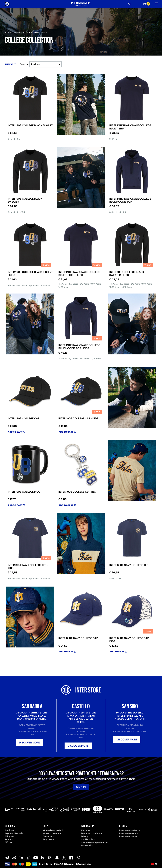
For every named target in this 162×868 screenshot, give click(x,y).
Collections (16, 32)
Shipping (9, 836)
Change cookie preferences (95, 842)
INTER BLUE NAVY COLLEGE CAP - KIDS (130, 640)
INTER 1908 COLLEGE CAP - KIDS (78, 418)
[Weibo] (14, 858)
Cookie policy (88, 839)
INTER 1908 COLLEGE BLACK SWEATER (25, 200)
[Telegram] (7, 858)
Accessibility (87, 845)
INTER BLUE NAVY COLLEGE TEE (129, 565)
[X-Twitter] (64, 858)
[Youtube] (36, 858)
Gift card (9, 842)
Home (7, 32)
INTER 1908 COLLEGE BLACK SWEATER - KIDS (127, 273)
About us (85, 830)
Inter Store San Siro (129, 836)
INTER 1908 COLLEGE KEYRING (77, 492)
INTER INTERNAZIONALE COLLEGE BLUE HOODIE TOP (130, 200)
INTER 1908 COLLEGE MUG (24, 492)
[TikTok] (28, 858)
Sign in (81, 787)
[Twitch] (43, 858)
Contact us (48, 836)
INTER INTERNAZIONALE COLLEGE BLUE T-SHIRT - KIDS (79, 273)
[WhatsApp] (78, 858)
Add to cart (17, 432)
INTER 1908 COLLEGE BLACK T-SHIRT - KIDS (30, 273)
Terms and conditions (92, 833)
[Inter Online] (7, 4)
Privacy (85, 836)
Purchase (9, 830)
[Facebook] (71, 858)
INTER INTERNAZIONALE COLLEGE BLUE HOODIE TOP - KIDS (79, 347)
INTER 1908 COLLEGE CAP (23, 418)
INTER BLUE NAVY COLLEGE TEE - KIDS (28, 566)
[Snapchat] (57, 858)
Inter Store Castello (129, 833)
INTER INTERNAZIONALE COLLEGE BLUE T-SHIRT (130, 127)
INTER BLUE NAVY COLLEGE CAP (78, 638)
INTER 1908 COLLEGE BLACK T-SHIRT (30, 125)
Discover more (29, 743)
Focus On (27, 32)
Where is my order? (53, 830)
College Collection (40, 32)
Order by (24, 64)
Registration (49, 839)
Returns (9, 839)
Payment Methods (14, 833)
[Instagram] (50, 858)
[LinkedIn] (21, 858)
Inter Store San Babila (130, 830)
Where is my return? (53, 833)
